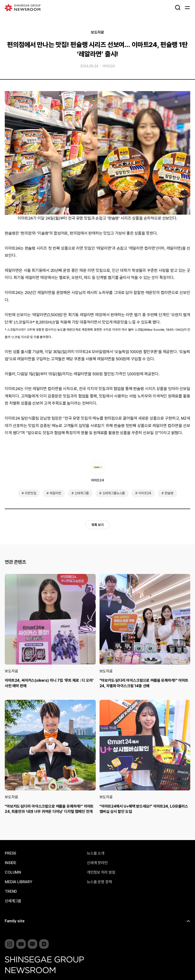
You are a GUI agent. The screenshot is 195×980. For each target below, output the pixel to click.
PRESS (11, 853)
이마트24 (109, 66)
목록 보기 (97, 525)
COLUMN (13, 872)
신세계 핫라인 (97, 863)
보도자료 (97, 32)
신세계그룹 (82, 493)
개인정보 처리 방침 (101, 872)
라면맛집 (30, 493)
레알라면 (55, 493)
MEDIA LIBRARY (18, 882)
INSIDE (11, 863)
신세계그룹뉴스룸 (114, 493)
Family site (15, 921)
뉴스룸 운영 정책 (99, 882)
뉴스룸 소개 (96, 853)
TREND (11, 892)
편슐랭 (169, 493)
